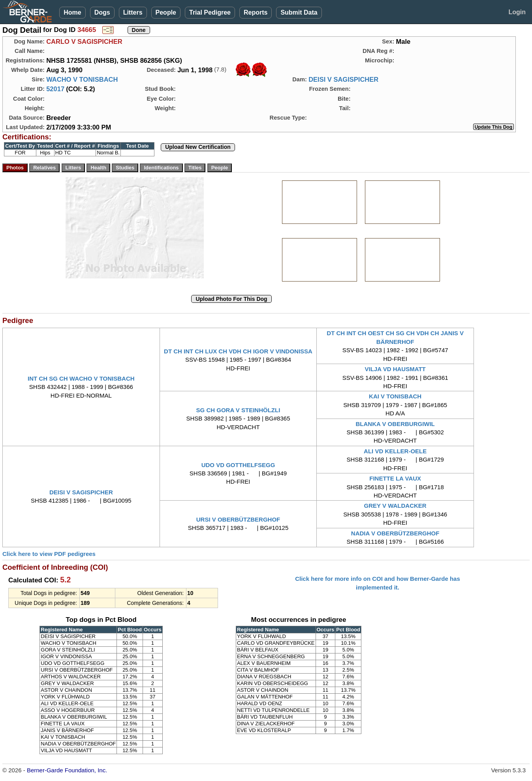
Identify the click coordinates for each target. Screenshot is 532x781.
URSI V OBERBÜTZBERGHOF (238, 519)
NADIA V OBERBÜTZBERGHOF (395, 533)
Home (72, 12)
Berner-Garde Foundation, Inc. (67, 770)
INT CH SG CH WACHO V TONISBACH (81, 378)
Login (517, 12)
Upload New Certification (198, 147)
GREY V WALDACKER (395, 506)
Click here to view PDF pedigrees (49, 554)
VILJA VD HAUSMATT (395, 369)
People (166, 12)
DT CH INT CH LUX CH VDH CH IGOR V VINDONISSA (238, 351)
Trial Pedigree (210, 12)
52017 (55, 89)
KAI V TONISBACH (395, 396)
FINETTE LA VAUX (395, 478)
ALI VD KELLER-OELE (395, 451)
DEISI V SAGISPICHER (343, 79)
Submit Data (299, 12)
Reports (256, 12)
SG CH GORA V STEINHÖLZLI (238, 410)
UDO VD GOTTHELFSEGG (238, 465)
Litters (133, 12)
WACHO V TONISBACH (82, 79)
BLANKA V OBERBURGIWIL (395, 424)
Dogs (102, 12)
